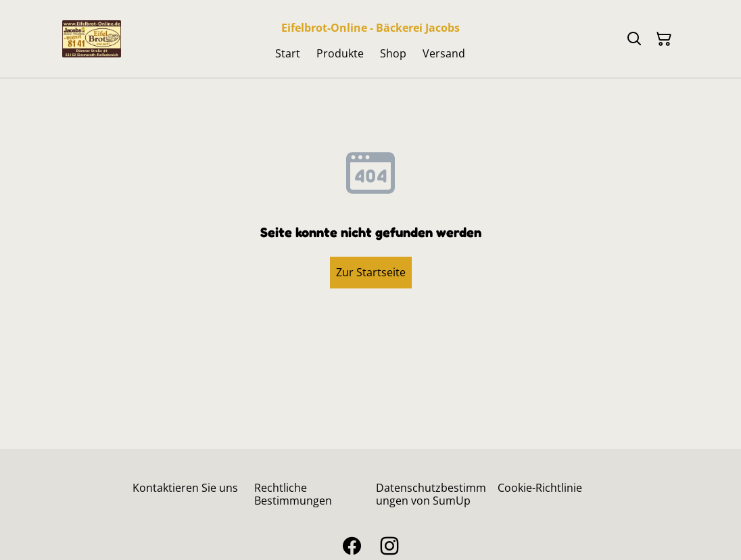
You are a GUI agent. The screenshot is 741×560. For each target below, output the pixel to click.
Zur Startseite (371, 272)
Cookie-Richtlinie (540, 488)
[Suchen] (634, 39)
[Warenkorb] (664, 39)
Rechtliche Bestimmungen (293, 494)
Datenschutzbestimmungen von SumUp (431, 494)
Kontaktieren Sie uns (185, 488)
